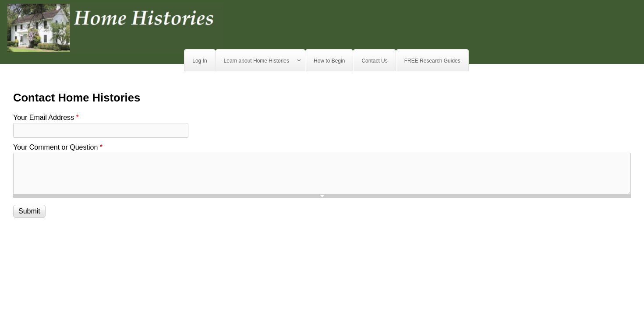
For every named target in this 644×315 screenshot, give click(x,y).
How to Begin (329, 61)
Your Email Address (46, 117)
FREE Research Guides (432, 61)
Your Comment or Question (58, 147)
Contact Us (374, 61)
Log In (200, 61)
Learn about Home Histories (258, 61)
